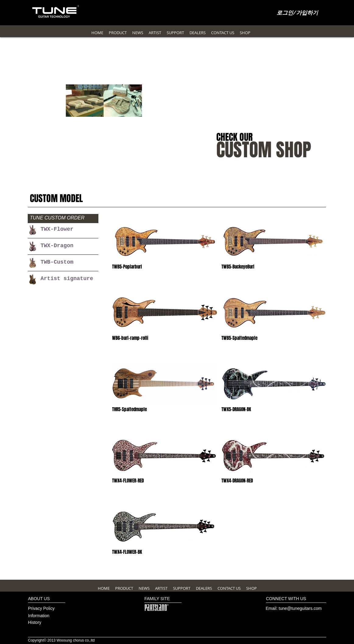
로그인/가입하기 (297, 13)
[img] (165, 253)
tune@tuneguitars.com (300, 608)
